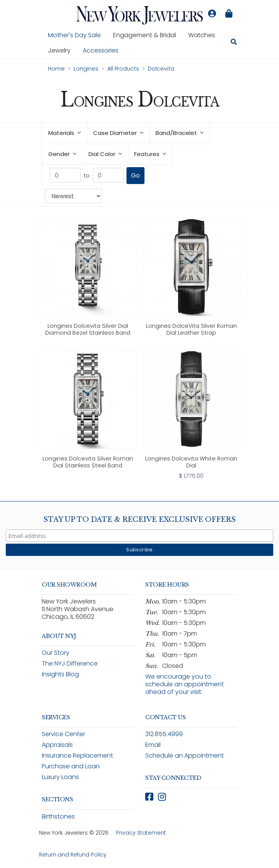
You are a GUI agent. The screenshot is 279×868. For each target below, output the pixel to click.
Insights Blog (60, 674)
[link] (88, 278)
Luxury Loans (60, 777)
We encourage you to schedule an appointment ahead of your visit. (185, 684)
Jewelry (62, 50)
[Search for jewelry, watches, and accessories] (234, 43)
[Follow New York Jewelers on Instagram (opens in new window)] (162, 797)
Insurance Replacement (77, 755)
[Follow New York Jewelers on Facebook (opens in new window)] (149, 797)
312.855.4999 (164, 734)
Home (56, 69)
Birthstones (58, 816)
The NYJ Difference (70, 663)
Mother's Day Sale (74, 35)
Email (153, 745)
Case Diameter (118, 133)
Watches (205, 35)
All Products (123, 69)
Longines (86, 69)
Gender (62, 154)
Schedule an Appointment (185, 755)
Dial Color (105, 154)
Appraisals (57, 745)
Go (135, 175)
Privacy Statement (141, 833)
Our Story (56, 653)
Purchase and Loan (71, 766)
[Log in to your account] (212, 14)
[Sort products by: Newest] (73, 196)
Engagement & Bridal (148, 35)
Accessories (101, 50)
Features (150, 154)
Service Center (63, 734)
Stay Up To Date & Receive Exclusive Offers (139, 519)
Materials (65, 133)
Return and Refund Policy (73, 855)
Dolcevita (161, 69)
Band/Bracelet (180, 133)
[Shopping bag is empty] (229, 14)
